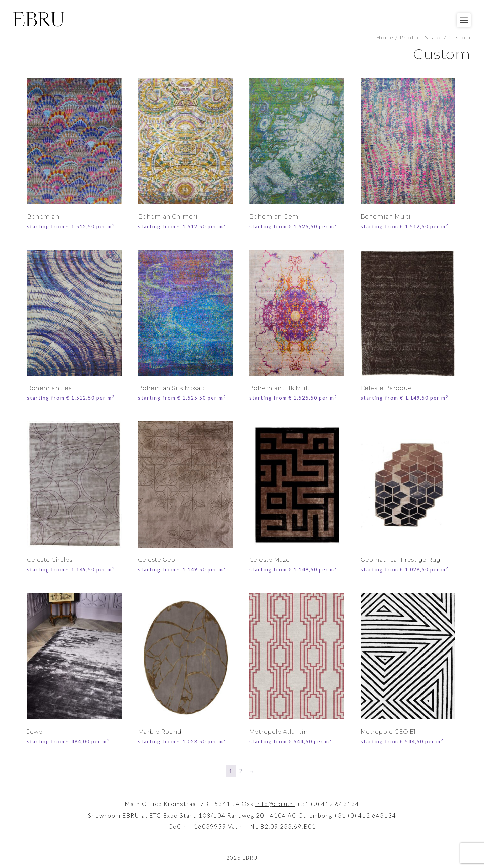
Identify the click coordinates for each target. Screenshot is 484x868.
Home (385, 37)
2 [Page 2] (241, 771)
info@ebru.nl (275, 804)
